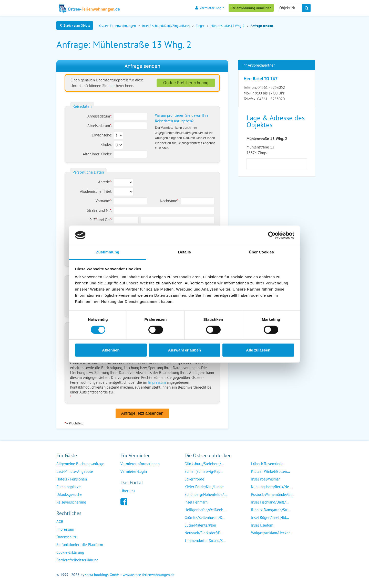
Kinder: (106, 145)
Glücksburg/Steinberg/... (204, 464)
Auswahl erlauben (184, 350)
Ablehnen (111, 350)
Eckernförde (194, 479)
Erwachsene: (102, 135)
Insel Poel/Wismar (265, 479)
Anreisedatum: (100, 116)
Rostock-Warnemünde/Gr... (272, 494)
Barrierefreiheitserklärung (77, 560)
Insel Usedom (262, 525)
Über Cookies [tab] (261, 252)
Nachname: (170, 201)
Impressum (157, 382)
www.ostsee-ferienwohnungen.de (149, 575)
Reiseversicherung (71, 502)
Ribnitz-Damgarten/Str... (271, 510)
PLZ (94, 220)
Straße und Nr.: (99, 210)
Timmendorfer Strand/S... (205, 541)
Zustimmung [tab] (108, 252)
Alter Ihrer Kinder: (97, 154)
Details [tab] (184, 252)
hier (112, 86)
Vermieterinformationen (140, 464)
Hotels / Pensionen (72, 479)
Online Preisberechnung (186, 83)
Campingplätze (69, 487)
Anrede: (105, 182)
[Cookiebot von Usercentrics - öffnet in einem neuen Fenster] (272, 235)
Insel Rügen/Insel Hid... (270, 517)
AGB (60, 522)
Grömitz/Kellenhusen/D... (205, 517)
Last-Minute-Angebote (75, 471)
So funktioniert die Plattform (80, 545)
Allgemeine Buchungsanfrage (80, 464)
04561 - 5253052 (271, 87)
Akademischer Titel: (96, 191)
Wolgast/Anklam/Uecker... (272, 533)
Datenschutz (66, 537)
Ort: (108, 220)
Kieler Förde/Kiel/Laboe (204, 487)
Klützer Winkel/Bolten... (270, 471)
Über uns (128, 491)
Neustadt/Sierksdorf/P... (203, 533)
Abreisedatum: (100, 126)
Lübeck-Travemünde (267, 464)
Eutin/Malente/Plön (200, 525)
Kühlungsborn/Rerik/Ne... (271, 487)
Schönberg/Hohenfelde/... (206, 494)
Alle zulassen (258, 350)
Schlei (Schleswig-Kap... (204, 471)
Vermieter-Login (210, 8)
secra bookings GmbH (102, 575)
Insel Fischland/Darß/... (270, 502)
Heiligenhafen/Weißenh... (205, 510)
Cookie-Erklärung (70, 552)
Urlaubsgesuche (69, 494)
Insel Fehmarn (196, 502)
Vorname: (104, 201)
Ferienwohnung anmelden (251, 8)
